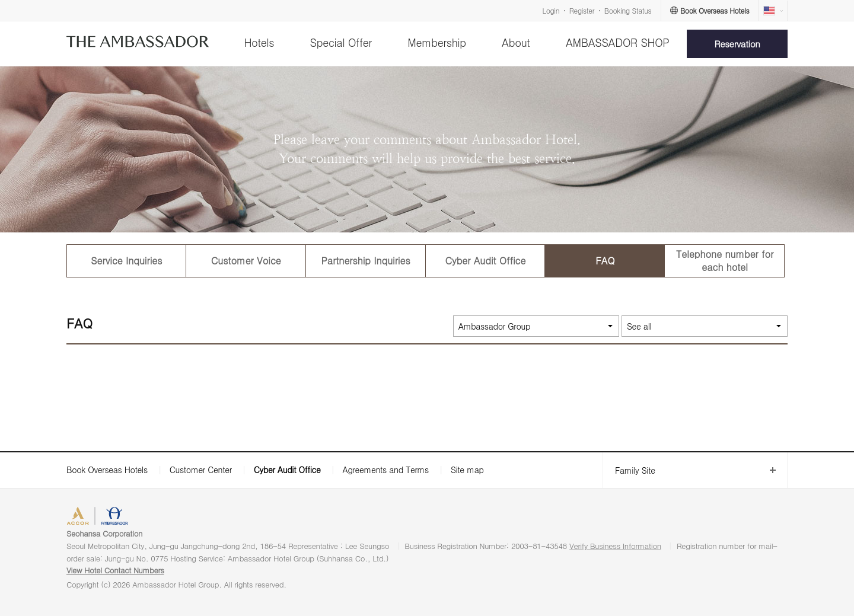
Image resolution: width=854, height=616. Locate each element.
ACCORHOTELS (103, 517)
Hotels (259, 42)
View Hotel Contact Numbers (115, 570)
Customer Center (201, 470)
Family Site (629, 470)
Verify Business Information (615, 546)
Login (551, 10)
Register (582, 10)
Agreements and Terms (385, 470)
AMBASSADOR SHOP (618, 42)
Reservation (737, 44)
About (516, 42)
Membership (437, 42)
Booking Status (628, 10)
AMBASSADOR (167, 517)
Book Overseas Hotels (107, 470)
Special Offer (341, 42)
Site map (467, 470)
